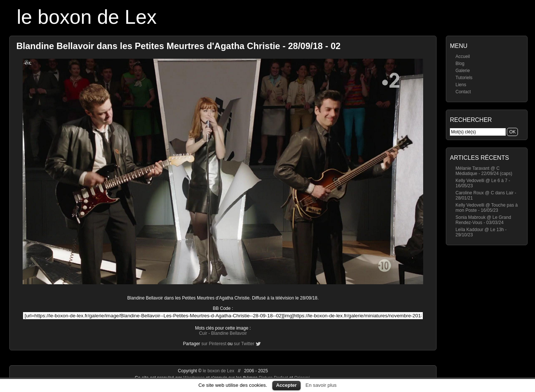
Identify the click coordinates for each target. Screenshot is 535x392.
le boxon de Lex (87, 17)
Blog (460, 64)
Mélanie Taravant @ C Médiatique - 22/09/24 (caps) (484, 171)
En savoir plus (321, 385)
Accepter (286, 385)
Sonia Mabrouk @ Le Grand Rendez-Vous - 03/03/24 (483, 220)
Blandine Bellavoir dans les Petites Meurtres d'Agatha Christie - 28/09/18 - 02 (179, 46)
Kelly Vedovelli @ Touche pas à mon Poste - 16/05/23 (487, 208)
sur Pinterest (214, 344)
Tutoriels (464, 78)
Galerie (463, 71)
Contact (463, 92)
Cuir (203, 333)
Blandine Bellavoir (229, 333)
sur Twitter (244, 344)
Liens (461, 85)
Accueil (463, 56)
